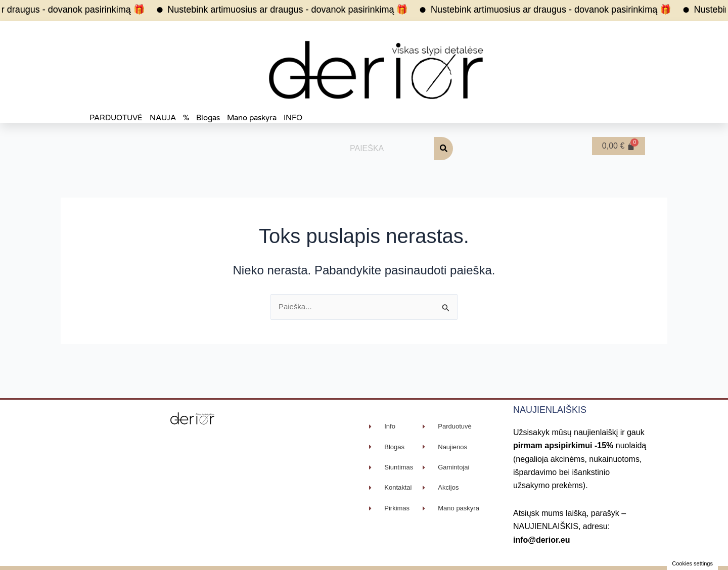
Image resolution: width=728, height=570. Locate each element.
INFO (293, 118)
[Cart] (619, 146)
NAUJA (163, 118)
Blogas (208, 118)
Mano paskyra (252, 118)
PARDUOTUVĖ (116, 118)
